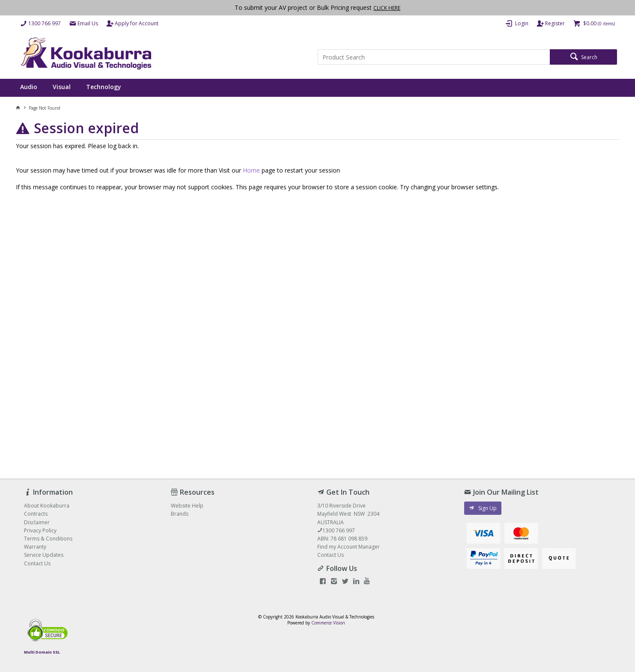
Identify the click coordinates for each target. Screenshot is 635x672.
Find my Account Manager (349, 547)
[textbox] (434, 57)
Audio (29, 87)
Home (251, 170)
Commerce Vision (328, 623)
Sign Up (487, 508)
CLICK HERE (387, 8)
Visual (62, 87)
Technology (104, 87)
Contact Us (331, 555)
